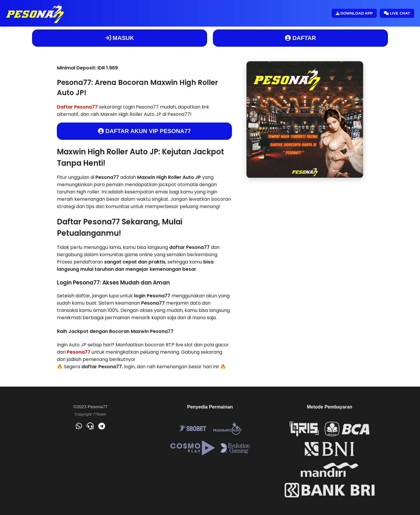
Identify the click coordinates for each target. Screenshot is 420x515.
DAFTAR (300, 38)
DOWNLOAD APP (354, 13)
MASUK (120, 38)
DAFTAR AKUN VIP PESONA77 (145, 131)
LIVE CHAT (397, 13)
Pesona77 (79, 352)
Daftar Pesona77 (77, 107)
